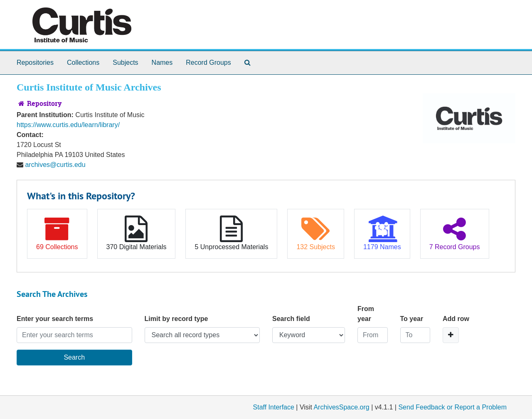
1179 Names (382, 233)
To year (412, 319)
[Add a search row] (451, 335)
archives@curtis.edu (55, 165)
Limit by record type (176, 319)
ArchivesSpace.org (341, 407)
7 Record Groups (455, 233)
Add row (456, 319)
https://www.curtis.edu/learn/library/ (68, 125)
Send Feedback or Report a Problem (452, 407)
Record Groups (208, 62)
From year (366, 314)
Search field (291, 319)
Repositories (35, 62)
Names (162, 62)
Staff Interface (274, 407)
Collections (83, 62)
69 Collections (57, 233)
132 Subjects (316, 233)
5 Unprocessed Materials (231, 233)
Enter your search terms (55, 319)
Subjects (125, 62)
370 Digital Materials (137, 233)
